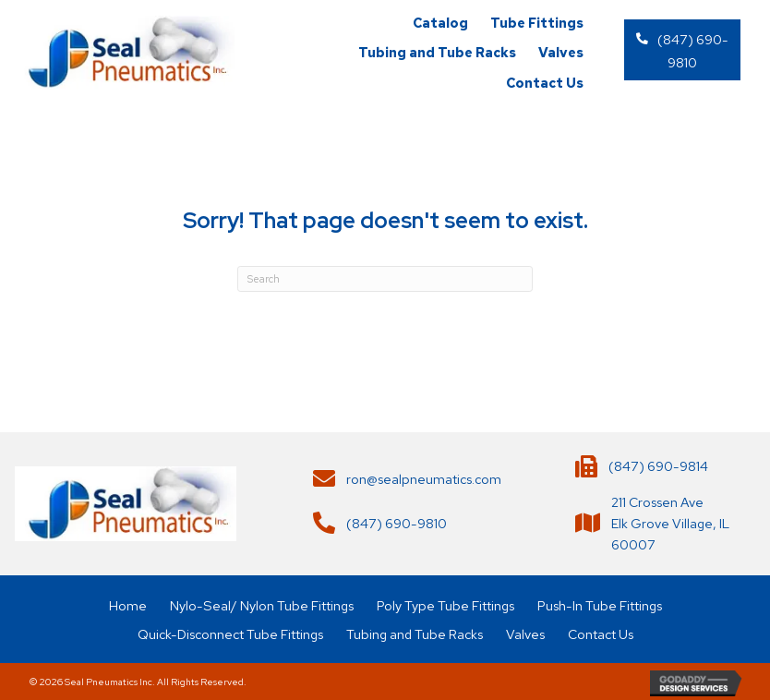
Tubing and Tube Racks (415, 634)
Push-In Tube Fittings (600, 605)
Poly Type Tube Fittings (445, 605)
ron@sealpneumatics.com (424, 479)
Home (128, 605)
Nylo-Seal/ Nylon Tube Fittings (262, 605)
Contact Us (601, 634)
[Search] (385, 278)
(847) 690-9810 (397, 523)
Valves (525, 634)
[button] (682, 50)
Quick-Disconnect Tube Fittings (230, 634)
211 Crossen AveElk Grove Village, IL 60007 (670, 523)
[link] (440, 23)
